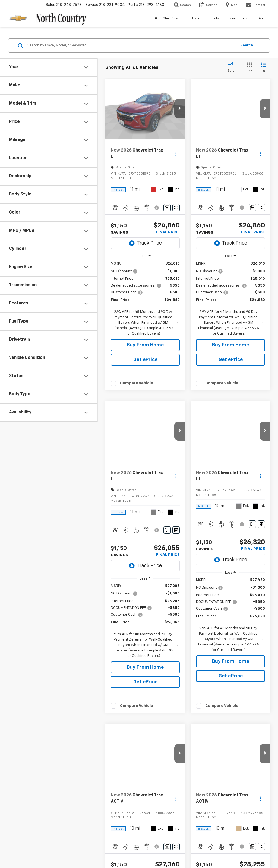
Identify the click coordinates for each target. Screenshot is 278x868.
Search (247, 45)
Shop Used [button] (192, 18)
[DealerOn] (25, 849)
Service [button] (230, 18)
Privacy (112, 850)
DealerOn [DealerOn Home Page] (81, 850)
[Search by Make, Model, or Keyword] (131, 46)
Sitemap (97, 850)
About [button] (263, 18)
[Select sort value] (232, 67)
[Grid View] (248, 68)
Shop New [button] (170, 18)
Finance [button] (247, 18)
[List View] (263, 68)
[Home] (156, 18)
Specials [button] (212, 18)
